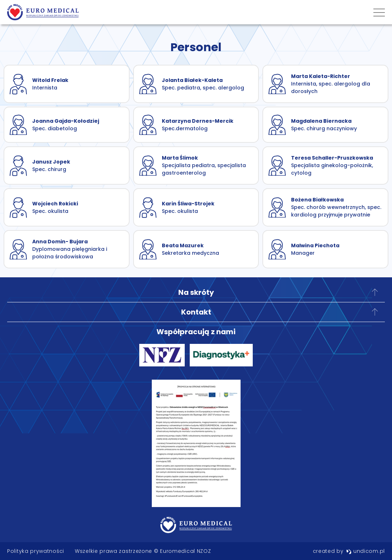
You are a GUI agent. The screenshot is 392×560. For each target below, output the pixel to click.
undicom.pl (366, 551)
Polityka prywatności (36, 551)
